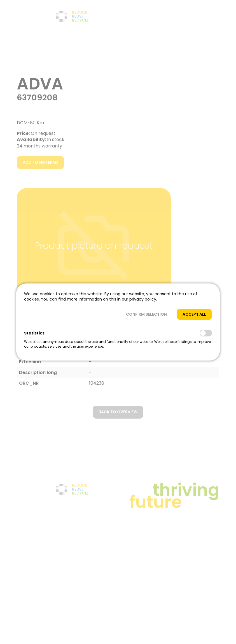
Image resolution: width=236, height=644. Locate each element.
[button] (146, 314)
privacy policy (143, 299)
